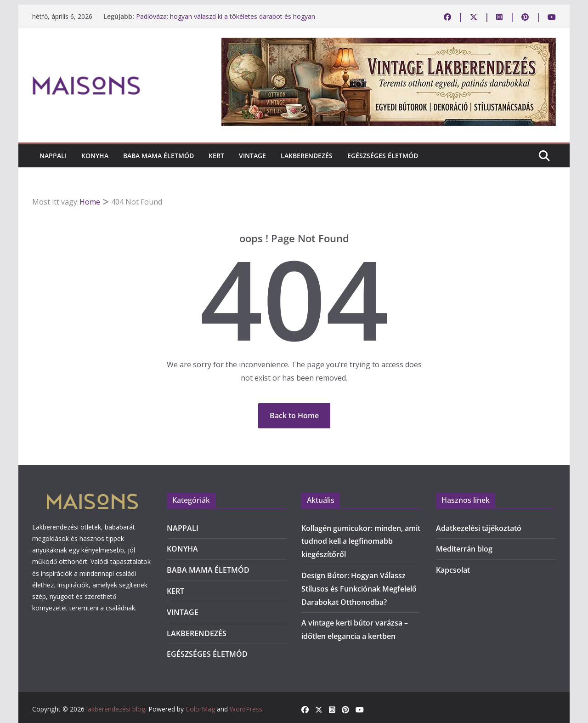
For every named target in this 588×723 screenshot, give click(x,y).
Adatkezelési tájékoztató (479, 528)
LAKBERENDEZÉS (307, 156)
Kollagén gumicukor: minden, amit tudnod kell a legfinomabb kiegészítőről (361, 541)
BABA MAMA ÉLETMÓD (158, 156)
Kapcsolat (453, 570)
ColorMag (200, 709)
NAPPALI (53, 156)
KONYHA (95, 156)
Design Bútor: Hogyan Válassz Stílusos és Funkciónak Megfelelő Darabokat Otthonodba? (359, 589)
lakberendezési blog (116, 709)
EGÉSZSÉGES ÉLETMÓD (383, 156)
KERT (216, 156)
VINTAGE (252, 156)
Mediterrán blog (464, 549)
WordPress (246, 709)
